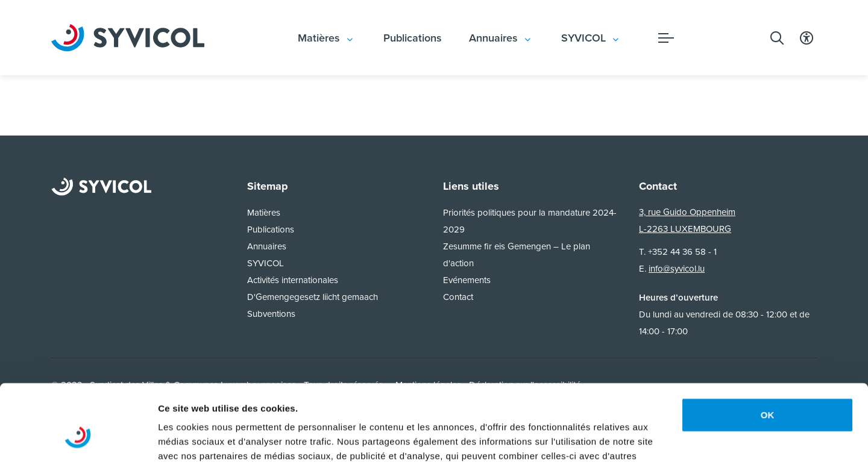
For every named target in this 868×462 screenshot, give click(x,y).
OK (768, 350)
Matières (319, 38)
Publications (413, 38)
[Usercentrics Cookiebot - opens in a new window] (78, 439)
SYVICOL (583, 38)
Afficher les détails (199, 438)
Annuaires (493, 38)
